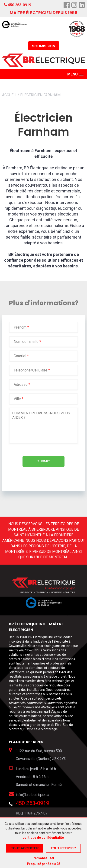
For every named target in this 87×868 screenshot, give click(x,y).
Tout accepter (25, 848)
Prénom (21, 327)
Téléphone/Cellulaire (31, 370)
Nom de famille (27, 342)
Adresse (21, 385)
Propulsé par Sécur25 (44, 864)
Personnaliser (43, 858)
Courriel (20, 356)
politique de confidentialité (43, 838)
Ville (17, 399)
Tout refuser (63, 848)
